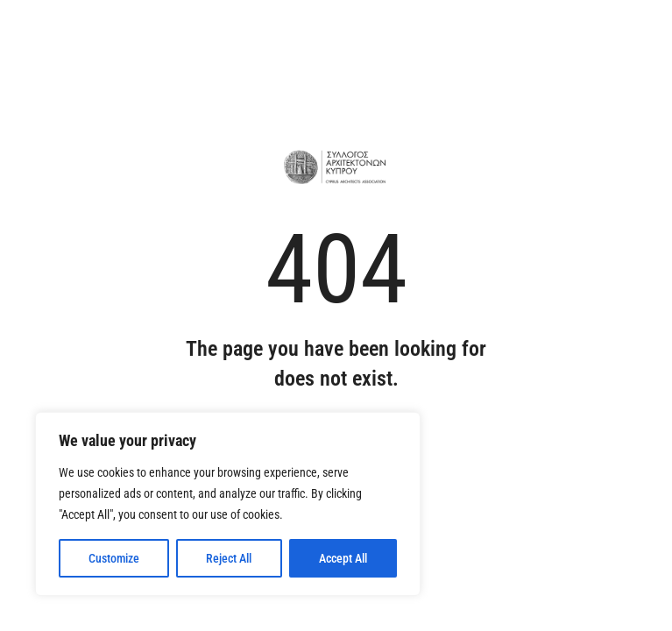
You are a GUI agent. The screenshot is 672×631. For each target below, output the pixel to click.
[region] (228, 504)
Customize (114, 558)
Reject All (229, 558)
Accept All (343, 558)
